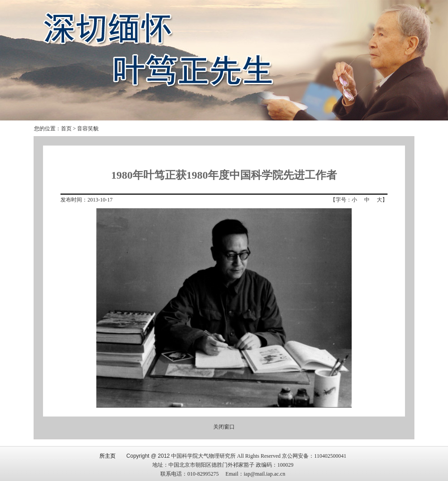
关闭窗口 (224, 427)
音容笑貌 (88, 129)
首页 (66, 129)
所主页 (108, 456)
